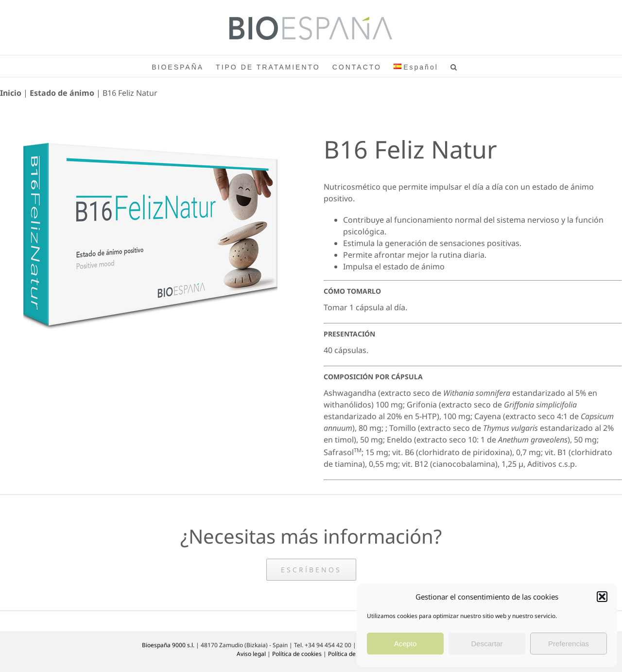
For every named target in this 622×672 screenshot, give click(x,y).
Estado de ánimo (62, 93)
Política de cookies (297, 654)
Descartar (487, 644)
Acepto (406, 644)
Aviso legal (251, 654)
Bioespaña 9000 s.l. (168, 645)
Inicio (11, 93)
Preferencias (569, 644)
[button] (602, 597)
